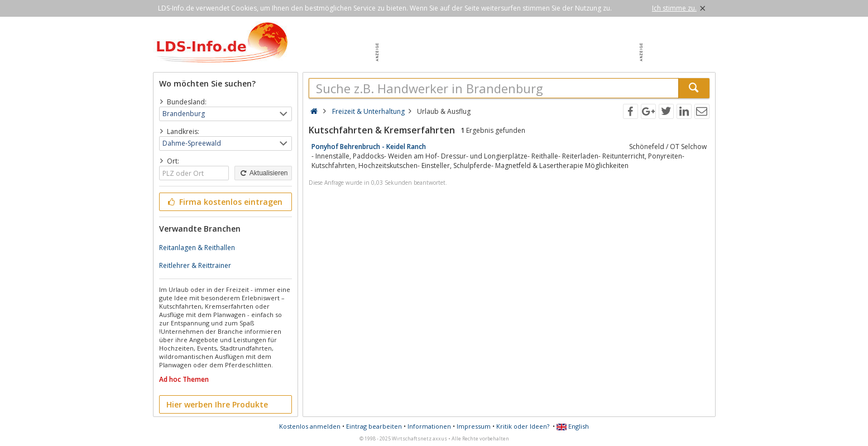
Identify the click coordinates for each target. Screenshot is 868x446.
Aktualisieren (263, 173)
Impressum (474, 426)
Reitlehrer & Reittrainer (195, 265)
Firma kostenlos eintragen (225, 202)
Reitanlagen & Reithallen (197, 248)
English (573, 426)
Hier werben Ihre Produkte (217, 404)
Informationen (429, 426)
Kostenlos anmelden (310, 426)
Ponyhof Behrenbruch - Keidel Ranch (369, 147)
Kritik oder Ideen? (523, 426)
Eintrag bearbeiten (374, 426)
